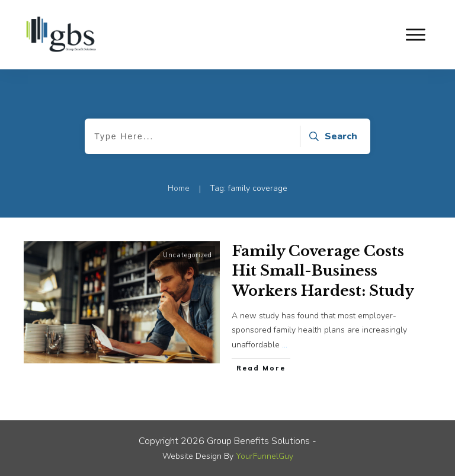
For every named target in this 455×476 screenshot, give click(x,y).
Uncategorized (188, 255)
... (285, 345)
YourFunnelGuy (265, 456)
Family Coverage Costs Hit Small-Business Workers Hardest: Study (323, 271)
